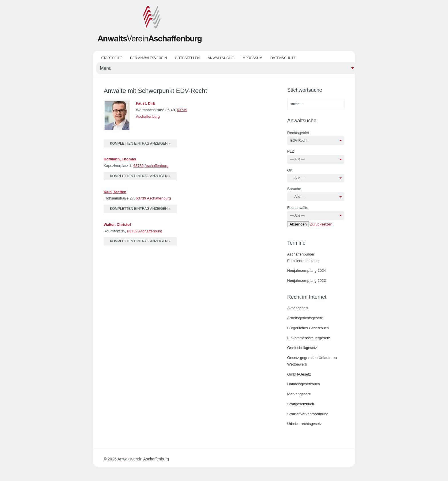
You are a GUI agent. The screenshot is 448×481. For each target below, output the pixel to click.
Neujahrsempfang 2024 (306, 271)
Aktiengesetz (298, 308)
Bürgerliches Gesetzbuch (308, 328)
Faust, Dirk (146, 103)
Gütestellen (187, 58)
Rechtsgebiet (298, 133)
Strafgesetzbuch (301, 404)
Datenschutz (283, 58)
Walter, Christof (117, 224)
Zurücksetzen (321, 224)
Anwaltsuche (221, 58)
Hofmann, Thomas (120, 159)
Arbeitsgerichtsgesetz (305, 318)
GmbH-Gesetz (299, 374)
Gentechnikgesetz (302, 348)
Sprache (294, 189)
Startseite (112, 58)
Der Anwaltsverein (148, 58)
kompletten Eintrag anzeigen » (140, 143)
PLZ (291, 151)
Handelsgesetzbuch (303, 384)
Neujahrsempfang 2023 (306, 281)
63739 (182, 110)
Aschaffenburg (148, 116)
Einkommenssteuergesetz (309, 338)
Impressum (252, 58)
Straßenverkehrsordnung (308, 414)
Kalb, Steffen (115, 192)
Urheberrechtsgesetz (304, 424)
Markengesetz (299, 394)
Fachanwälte (298, 208)
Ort (290, 170)
